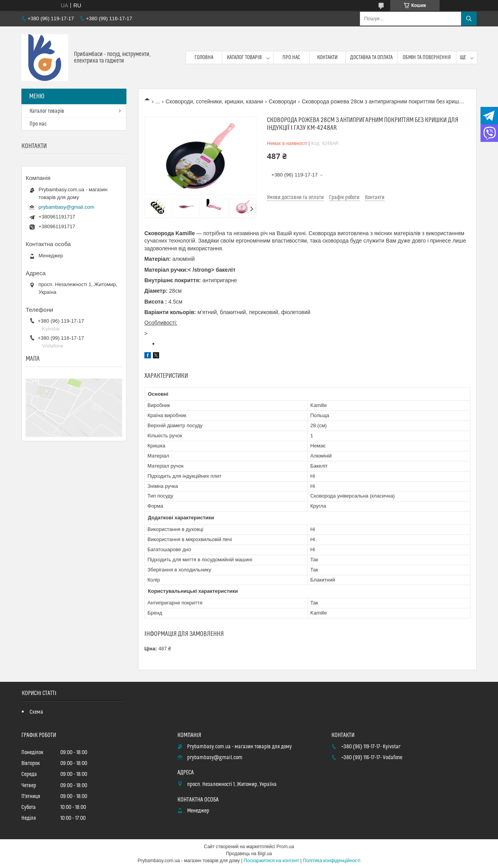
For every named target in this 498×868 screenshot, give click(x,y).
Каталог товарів (244, 58)
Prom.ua (285, 847)
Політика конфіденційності (332, 861)
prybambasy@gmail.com (66, 207)
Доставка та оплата (371, 58)
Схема (36, 712)
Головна (204, 58)
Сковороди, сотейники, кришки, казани (215, 101)
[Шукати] (469, 19)
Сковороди (283, 101)
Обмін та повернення (427, 58)
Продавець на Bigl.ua (249, 854)
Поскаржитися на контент (271, 861)
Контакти (327, 58)
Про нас (291, 58)
